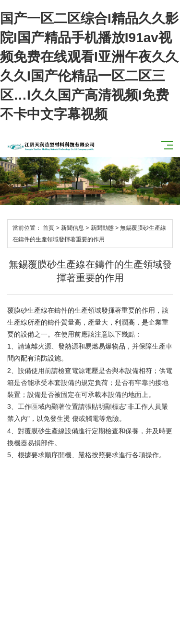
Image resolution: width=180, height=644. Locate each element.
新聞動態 (102, 228)
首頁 (48, 228)
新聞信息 (72, 228)
